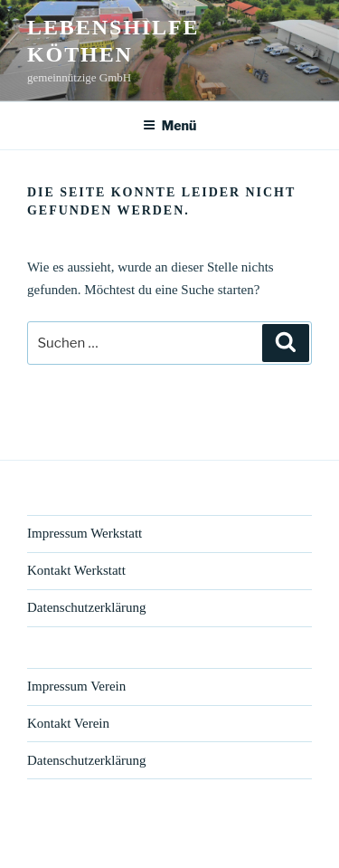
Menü (170, 125)
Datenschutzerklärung (87, 607)
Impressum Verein (76, 686)
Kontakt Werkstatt (76, 570)
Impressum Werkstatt (85, 533)
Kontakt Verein (68, 723)
